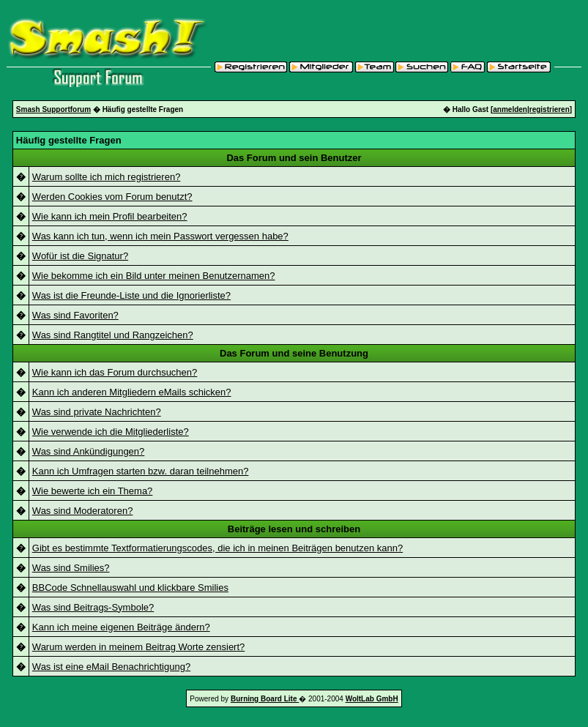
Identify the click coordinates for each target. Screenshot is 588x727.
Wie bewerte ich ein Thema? (93, 491)
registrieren (550, 109)
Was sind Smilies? (71, 568)
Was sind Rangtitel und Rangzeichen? (113, 335)
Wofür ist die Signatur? (80, 256)
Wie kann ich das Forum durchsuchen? (115, 372)
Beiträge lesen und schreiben (294, 529)
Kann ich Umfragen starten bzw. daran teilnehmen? (141, 471)
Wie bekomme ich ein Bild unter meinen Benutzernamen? (154, 276)
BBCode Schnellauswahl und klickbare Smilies (130, 588)
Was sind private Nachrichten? (97, 412)
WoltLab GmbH (372, 699)
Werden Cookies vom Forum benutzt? (112, 197)
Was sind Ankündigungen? (88, 451)
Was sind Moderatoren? (83, 511)
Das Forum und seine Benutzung (294, 353)
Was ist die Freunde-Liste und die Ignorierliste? (131, 295)
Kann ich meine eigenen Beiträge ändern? (121, 627)
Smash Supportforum (53, 109)
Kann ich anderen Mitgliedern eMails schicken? (132, 392)
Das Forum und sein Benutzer (294, 158)
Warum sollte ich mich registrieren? (107, 177)
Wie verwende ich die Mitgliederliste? (111, 432)
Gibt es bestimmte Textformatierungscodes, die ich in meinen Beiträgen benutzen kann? (217, 548)
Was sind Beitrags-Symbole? (93, 607)
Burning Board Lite (265, 699)
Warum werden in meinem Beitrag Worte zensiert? (138, 647)
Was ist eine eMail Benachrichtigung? (111, 667)
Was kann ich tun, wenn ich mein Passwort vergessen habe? (160, 236)
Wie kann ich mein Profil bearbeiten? (110, 216)
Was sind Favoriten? (75, 315)
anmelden (510, 109)
